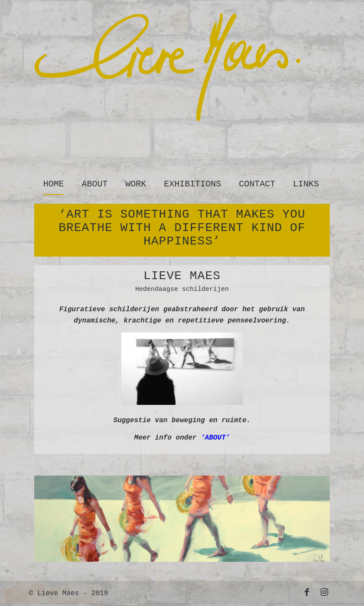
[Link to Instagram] (324, 592)
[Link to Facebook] (307, 592)
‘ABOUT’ (215, 438)
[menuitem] (54, 182)
